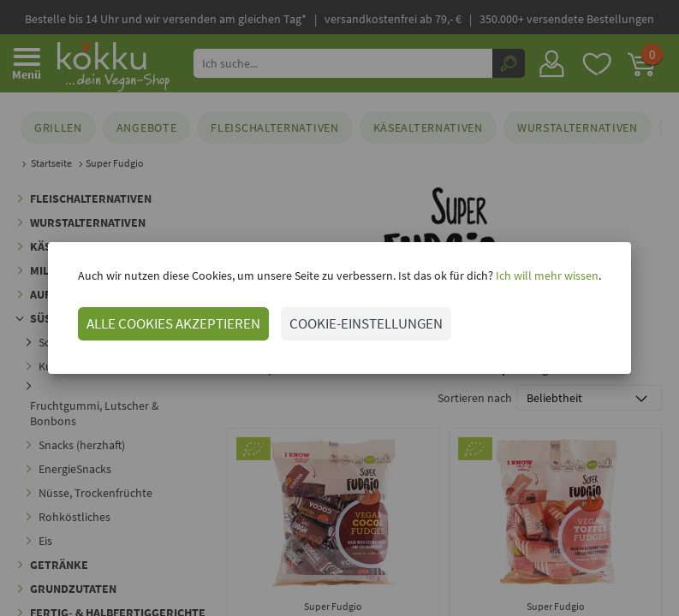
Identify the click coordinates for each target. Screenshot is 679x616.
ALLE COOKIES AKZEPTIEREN (173, 323)
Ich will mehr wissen (546, 275)
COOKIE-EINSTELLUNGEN (366, 323)
